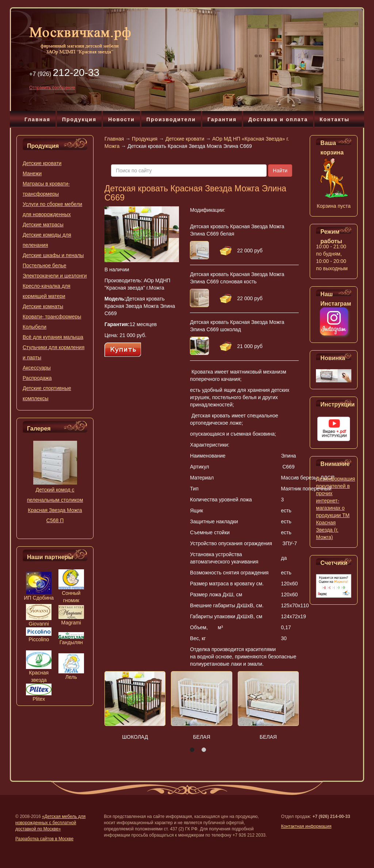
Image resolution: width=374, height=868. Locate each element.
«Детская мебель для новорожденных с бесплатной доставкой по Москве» (50, 823)
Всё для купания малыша (53, 337)
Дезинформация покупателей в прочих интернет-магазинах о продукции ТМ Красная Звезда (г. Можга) (335, 508)
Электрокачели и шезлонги (55, 276)
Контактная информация (306, 826)
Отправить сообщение (52, 88)
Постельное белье (45, 265)
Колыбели (35, 327)
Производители (171, 119)
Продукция (79, 119)
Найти (280, 171)
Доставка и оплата (278, 119)
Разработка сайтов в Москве (44, 839)
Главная (37, 119)
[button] (192, 750)
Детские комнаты (43, 306)
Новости (121, 119)
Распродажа (37, 378)
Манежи (32, 173)
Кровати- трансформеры (52, 317)
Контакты (335, 119)
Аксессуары (37, 368)
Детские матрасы (43, 225)
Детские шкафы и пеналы (53, 255)
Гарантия (222, 119)
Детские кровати (42, 163)
